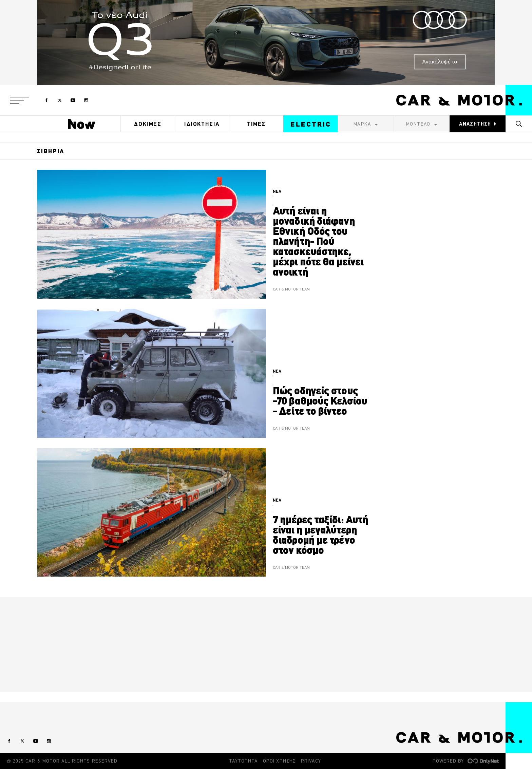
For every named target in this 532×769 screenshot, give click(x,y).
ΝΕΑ (277, 191)
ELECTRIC (311, 124)
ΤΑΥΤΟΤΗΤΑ (243, 761)
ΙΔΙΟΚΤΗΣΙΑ (202, 124)
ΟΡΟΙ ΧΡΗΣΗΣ (279, 761)
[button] (20, 100)
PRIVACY (311, 761)
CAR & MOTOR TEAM (291, 289)
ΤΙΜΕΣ (256, 124)
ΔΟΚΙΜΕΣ (148, 124)
